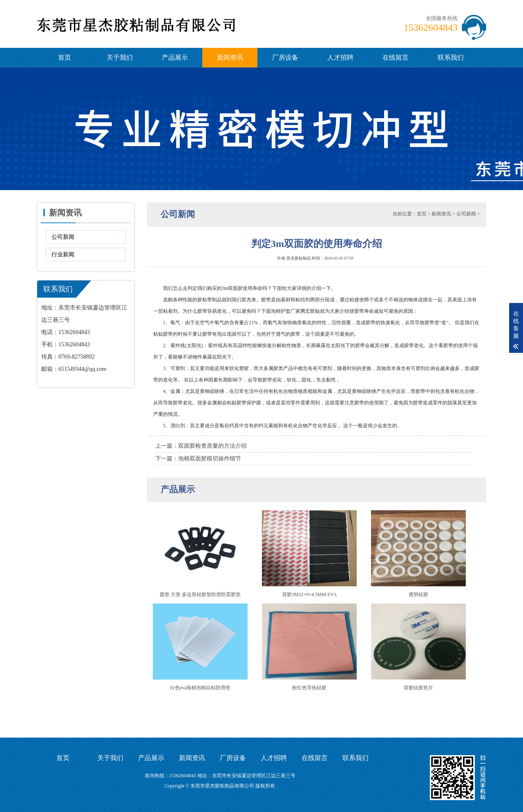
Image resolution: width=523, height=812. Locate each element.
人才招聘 (340, 57)
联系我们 (451, 57)
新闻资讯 (230, 57)
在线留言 (396, 57)
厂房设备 (285, 57)
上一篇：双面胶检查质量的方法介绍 (201, 446)
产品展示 (175, 57)
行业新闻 (63, 255)
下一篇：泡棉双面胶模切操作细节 (198, 459)
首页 (65, 57)
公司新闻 (63, 237)
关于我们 (120, 57)
